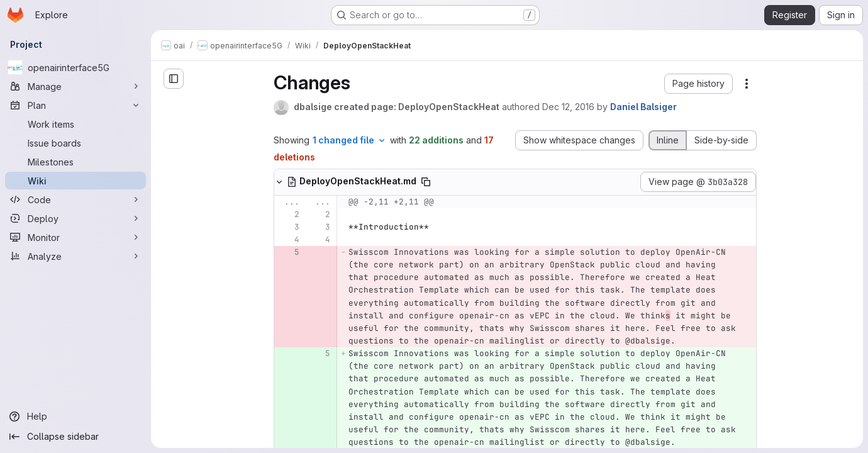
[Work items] (75, 124)
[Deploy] (75, 218)
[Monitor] (75, 237)
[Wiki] (75, 181)
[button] (698, 84)
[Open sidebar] (174, 79)
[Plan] (75, 105)
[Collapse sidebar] (75, 437)
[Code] (75, 199)
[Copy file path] (426, 182)
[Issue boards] (75, 143)
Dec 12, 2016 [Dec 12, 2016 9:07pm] (568, 107)
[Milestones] (75, 162)
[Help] (75, 417)
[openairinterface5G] (75, 67)
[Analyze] (75, 256)
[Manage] (75, 86)
